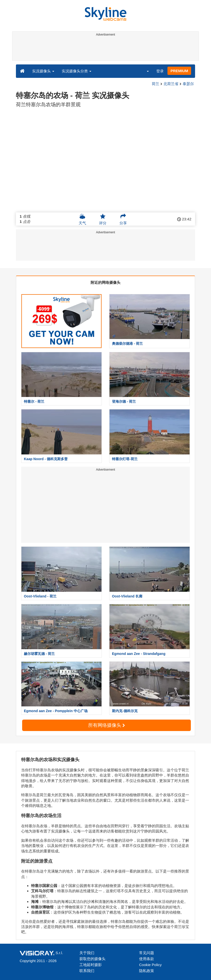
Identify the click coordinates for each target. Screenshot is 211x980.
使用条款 (147, 959)
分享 (123, 219)
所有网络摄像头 (106, 725)
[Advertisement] (105, 49)
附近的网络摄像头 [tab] (105, 282)
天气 (82, 219)
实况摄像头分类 (77, 71)
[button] (145, 71)
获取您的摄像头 (92, 959)
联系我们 (87, 971)
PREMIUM (179, 71)
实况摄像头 (43, 71)
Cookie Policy (150, 965)
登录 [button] (160, 71)
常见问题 (147, 953)
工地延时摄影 (91, 965)
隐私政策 (147, 971)
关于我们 (87, 953)
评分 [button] (103, 219)
